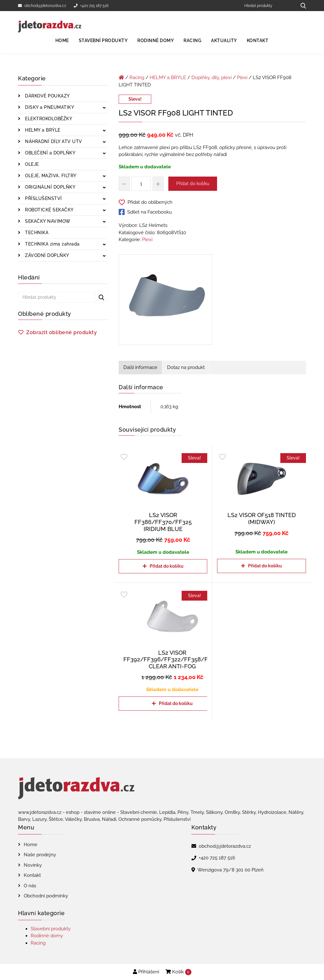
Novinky (33, 865)
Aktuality (224, 41)
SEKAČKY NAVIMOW (47, 221)
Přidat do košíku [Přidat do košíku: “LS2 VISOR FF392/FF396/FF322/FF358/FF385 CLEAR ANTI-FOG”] (176, 703)
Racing (192, 41)
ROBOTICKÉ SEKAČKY (49, 210)
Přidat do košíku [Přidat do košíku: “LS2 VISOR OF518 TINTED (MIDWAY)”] (265, 566)
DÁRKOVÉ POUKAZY (47, 96)
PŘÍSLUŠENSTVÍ (43, 198)
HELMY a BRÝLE (42, 130)
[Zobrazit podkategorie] (104, 108)
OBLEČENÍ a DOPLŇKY (50, 153)
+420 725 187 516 (91, 6)
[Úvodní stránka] (121, 78)
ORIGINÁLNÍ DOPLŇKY (50, 187)
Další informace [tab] (140, 367)
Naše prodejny (40, 855)
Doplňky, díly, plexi (212, 78)
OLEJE (31, 164)
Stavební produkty (103, 41)
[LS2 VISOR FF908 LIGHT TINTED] (165, 301)
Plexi (242, 78)
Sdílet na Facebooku (145, 212)
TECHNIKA (36, 233)
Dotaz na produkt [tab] (186, 367)
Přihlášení (146, 972)
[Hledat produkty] (268, 6)
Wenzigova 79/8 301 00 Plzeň (231, 870)
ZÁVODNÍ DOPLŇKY (47, 255)
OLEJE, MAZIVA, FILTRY (50, 176)
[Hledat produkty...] (301, 6)
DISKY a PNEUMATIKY (49, 107)
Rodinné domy (156, 41)
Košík (178, 972)
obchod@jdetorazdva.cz (42, 6)
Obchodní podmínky (46, 896)
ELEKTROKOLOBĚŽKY (48, 119)
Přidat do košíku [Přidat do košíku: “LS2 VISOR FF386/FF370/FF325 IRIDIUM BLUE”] (167, 566)
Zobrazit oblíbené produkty (62, 332)
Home (62, 41)
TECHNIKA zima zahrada (52, 244)
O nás (30, 886)
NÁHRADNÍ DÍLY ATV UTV (53, 141)
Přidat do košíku (193, 184)
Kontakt (258, 41)
